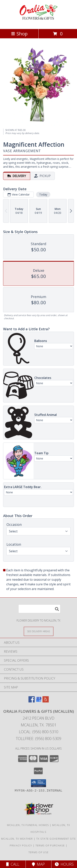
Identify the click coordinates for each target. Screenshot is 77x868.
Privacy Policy (21, 845)
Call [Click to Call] (13, 864)
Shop (19, 34)
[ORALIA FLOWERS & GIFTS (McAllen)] (39, 23)
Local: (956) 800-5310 (39, 732)
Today (43, 194)
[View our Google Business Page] (39, 701)
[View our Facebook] (32, 701)
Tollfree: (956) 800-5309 (38, 739)
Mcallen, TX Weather (17, 839)
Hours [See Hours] (64, 864)
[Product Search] (39, 609)
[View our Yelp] (46, 701)
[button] (38, 783)
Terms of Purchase (50, 845)
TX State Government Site (56, 839)
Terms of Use (39, 852)
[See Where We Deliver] (39, 631)
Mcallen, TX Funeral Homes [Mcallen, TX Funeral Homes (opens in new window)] (28, 825)
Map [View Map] (38, 864)
